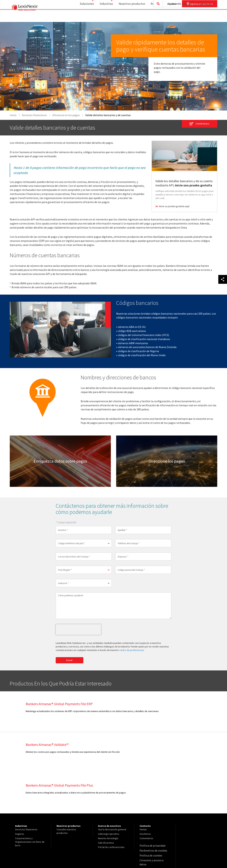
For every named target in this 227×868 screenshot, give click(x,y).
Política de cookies (150, 814)
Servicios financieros (26, 789)
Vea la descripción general (112, 789)
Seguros (20, 793)
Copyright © (20, 856)
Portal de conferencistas (111, 807)
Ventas (143, 789)
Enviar (70, 660)
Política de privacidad (151, 805)
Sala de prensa (106, 802)
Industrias (102, 17)
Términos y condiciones (152, 827)
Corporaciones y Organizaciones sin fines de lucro (30, 801)
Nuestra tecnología (108, 798)
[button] (84, 543)
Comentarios (146, 798)
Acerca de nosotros (179, 17)
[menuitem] (81, 17)
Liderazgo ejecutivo (109, 793)
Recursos (154, 17)
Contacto (206, 17)
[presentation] (78, 630)
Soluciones (80, 17)
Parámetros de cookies (152, 809)
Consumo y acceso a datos (154, 818)
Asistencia (145, 793)
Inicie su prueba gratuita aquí (174, 206)
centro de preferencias (132, 650)
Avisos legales (147, 823)
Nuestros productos (130, 17)
